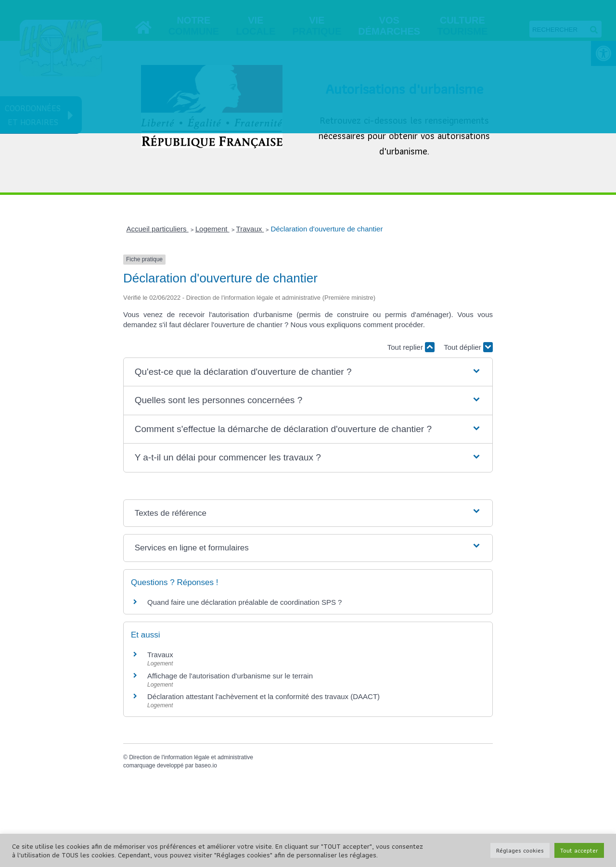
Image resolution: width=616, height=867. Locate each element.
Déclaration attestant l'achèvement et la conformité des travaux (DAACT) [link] (263, 696)
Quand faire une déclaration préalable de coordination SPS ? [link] (244, 602)
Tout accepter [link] (579, 850)
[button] (308, 372)
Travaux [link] (250, 229)
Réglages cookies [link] (520, 850)
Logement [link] (212, 229)
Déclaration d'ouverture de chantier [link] (327, 229)
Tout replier (411, 347)
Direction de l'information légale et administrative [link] (191, 757)
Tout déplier (468, 347)
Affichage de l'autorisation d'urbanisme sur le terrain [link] (230, 676)
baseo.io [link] (206, 765)
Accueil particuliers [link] (158, 229)
